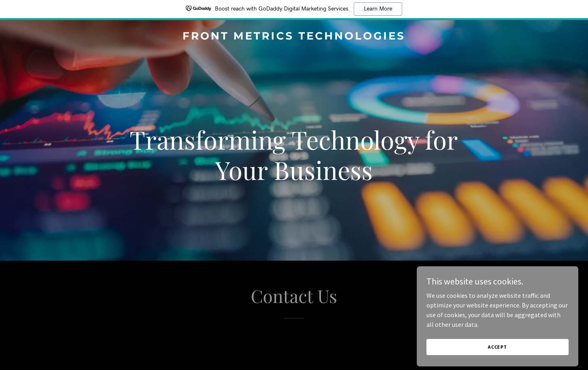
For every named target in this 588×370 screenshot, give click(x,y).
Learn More (378, 9)
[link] (294, 37)
